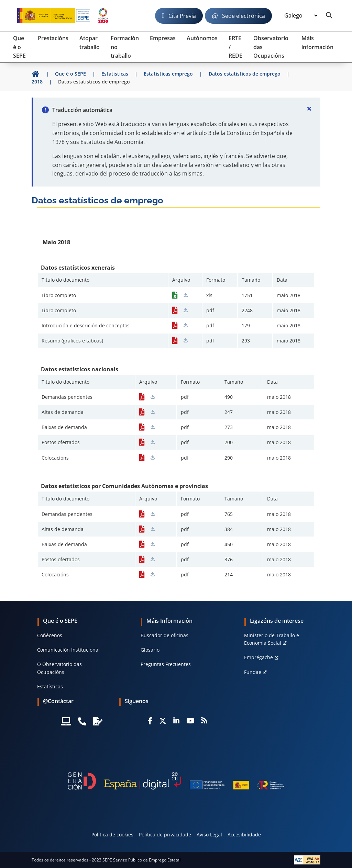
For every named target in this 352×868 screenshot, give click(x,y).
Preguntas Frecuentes (166, 664)
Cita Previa (182, 16)
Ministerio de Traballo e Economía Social (272, 639)
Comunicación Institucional (68, 650)
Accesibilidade (244, 835)
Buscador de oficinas (164, 635)
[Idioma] (301, 16)
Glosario (150, 650)
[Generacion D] (176, 781)
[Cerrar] (309, 109)
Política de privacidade (165, 835)
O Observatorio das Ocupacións (59, 668)
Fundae (253, 672)
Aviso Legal (209, 835)
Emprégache (258, 657)
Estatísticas (50, 686)
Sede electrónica (244, 16)
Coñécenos (50, 635)
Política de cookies (112, 835)
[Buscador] (329, 16)
